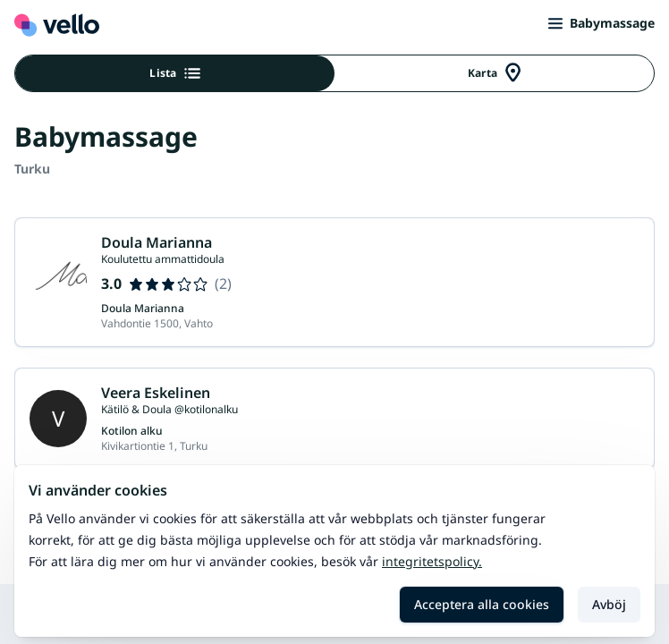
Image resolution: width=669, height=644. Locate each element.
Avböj (609, 604)
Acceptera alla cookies (482, 604)
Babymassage (601, 23)
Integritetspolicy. (432, 561)
